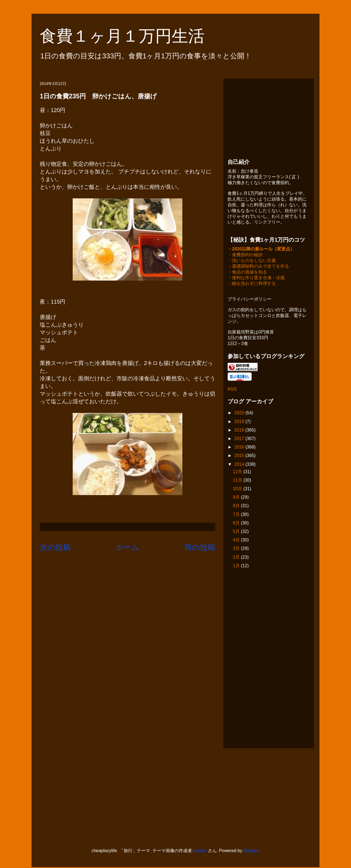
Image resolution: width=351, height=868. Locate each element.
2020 (240, 413)
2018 (240, 431)
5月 (237, 532)
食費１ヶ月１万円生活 (130, 36)
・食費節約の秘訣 (245, 255)
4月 (237, 540)
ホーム (128, 547)
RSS (232, 390)
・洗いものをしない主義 (252, 261)
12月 (238, 472)
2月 (237, 558)
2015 (240, 456)
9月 (237, 498)
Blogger (251, 851)
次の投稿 (55, 547)
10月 (238, 489)
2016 (240, 448)
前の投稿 (200, 547)
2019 (240, 422)
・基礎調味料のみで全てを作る (258, 267)
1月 (237, 566)
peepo (201, 851)
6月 (237, 523)
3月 (237, 549)
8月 (237, 506)
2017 (240, 439)
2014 (240, 465)
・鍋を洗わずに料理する (252, 284)
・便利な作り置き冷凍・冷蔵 (256, 278)
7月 (237, 515)
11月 (238, 481)
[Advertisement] (269, 117)
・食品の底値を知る (247, 272)
